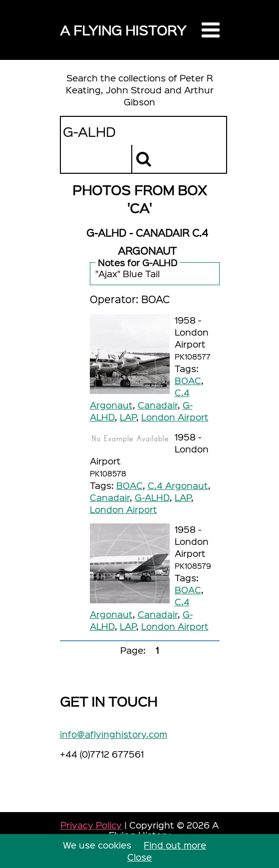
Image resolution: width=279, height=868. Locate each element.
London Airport (175, 417)
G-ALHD (152, 497)
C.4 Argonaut (178, 485)
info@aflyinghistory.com (114, 734)
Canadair (158, 405)
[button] (211, 30)
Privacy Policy (91, 825)
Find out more (175, 845)
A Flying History (123, 30)
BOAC (188, 380)
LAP (128, 417)
